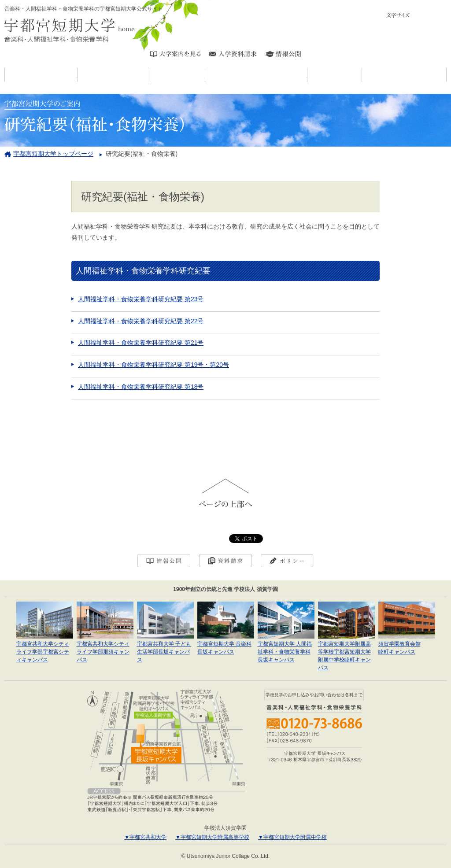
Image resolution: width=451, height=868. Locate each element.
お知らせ (77, 75)
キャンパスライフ (307, 75)
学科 (205, 75)
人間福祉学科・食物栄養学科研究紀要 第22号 (141, 321)
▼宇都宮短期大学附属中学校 (292, 837)
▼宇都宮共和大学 (145, 837)
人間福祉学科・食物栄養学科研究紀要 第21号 (141, 343)
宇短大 (150, 75)
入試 (362, 75)
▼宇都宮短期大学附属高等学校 (212, 837)
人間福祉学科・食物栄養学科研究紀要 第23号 (141, 299)
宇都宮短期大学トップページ (53, 154)
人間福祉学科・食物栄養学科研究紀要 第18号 (141, 387)
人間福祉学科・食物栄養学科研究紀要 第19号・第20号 (153, 365)
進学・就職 (446, 75)
